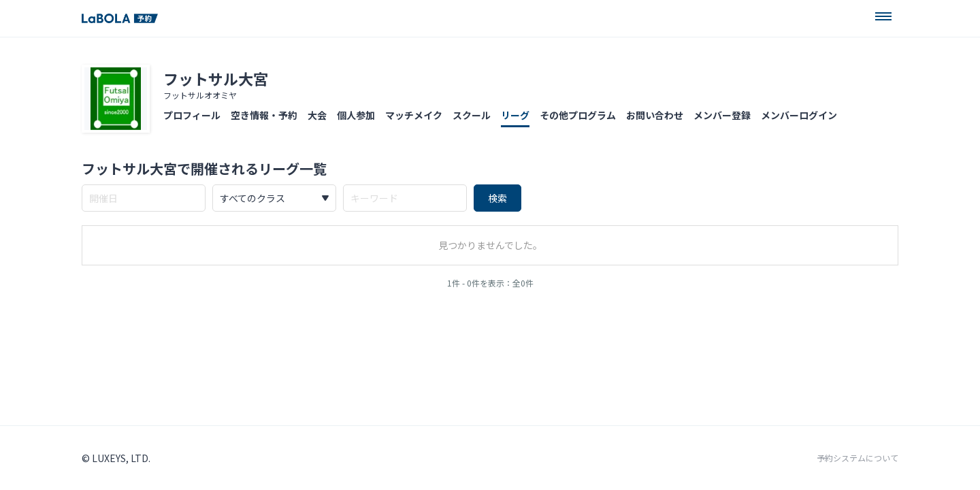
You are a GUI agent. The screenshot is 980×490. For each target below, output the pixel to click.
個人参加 (356, 115)
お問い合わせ (655, 115)
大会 (317, 115)
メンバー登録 (722, 115)
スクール (472, 115)
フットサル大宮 (216, 78)
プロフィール (192, 115)
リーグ (515, 115)
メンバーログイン (799, 115)
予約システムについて (857, 458)
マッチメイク (414, 115)
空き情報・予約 (264, 115)
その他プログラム (578, 115)
